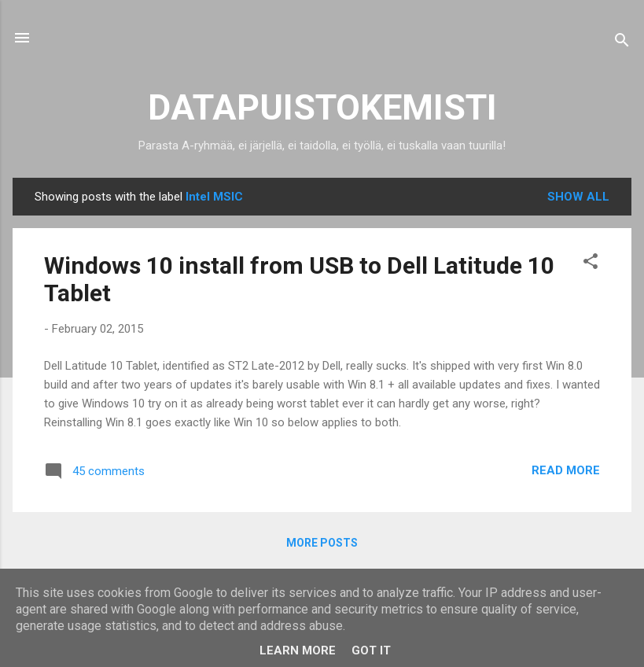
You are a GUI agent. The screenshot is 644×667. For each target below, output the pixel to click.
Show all (578, 197)
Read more (566, 470)
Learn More (298, 650)
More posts (322, 543)
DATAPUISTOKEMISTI (322, 107)
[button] (591, 264)
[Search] (622, 43)
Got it (371, 650)
